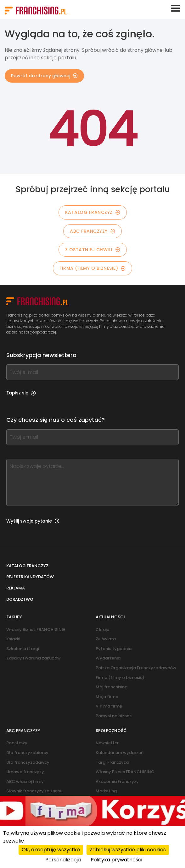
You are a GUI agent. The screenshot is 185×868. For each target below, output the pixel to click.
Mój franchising (112, 687)
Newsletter (107, 743)
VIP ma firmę (109, 706)
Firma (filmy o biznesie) (92, 268)
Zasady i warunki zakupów (34, 658)
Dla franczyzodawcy (28, 762)
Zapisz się (21, 393)
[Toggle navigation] (176, 8)
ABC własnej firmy (25, 781)
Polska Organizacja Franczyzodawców (136, 668)
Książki (13, 639)
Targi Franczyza (112, 762)
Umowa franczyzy (25, 772)
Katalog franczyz (27, 566)
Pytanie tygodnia (114, 649)
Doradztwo (20, 599)
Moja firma (107, 697)
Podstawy (17, 743)
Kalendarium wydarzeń (120, 753)
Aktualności (110, 617)
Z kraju (102, 629)
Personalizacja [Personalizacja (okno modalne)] (63, 860)
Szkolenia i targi (23, 649)
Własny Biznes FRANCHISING (36, 629)
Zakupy (14, 617)
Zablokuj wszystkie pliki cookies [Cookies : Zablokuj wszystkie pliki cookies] (128, 850)
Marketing (106, 791)
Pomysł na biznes (114, 716)
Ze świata (106, 639)
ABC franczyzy (92, 231)
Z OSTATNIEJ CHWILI (93, 250)
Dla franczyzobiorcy (27, 753)
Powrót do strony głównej (44, 76)
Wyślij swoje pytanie (33, 521)
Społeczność (111, 731)
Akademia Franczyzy (117, 781)
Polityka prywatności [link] (116, 860)
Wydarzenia (108, 658)
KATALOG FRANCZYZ (93, 212)
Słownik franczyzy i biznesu (34, 791)
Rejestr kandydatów (30, 577)
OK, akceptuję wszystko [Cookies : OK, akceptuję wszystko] (51, 850)
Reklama (16, 588)
